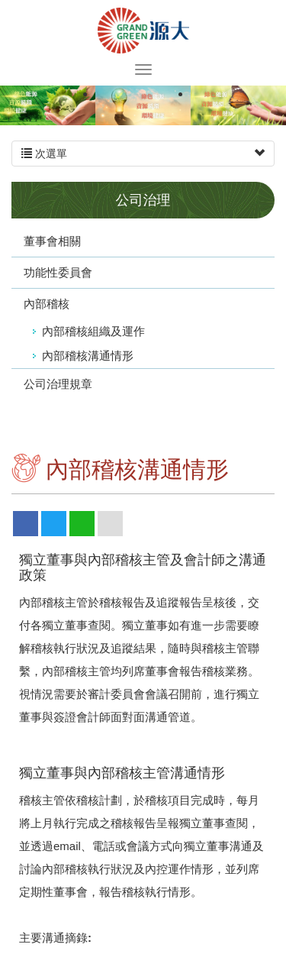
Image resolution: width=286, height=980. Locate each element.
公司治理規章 (58, 384)
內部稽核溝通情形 (88, 356)
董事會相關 (52, 241)
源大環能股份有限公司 (143, 31)
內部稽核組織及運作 (93, 331)
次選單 (143, 154)
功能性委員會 (58, 272)
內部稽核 (47, 304)
